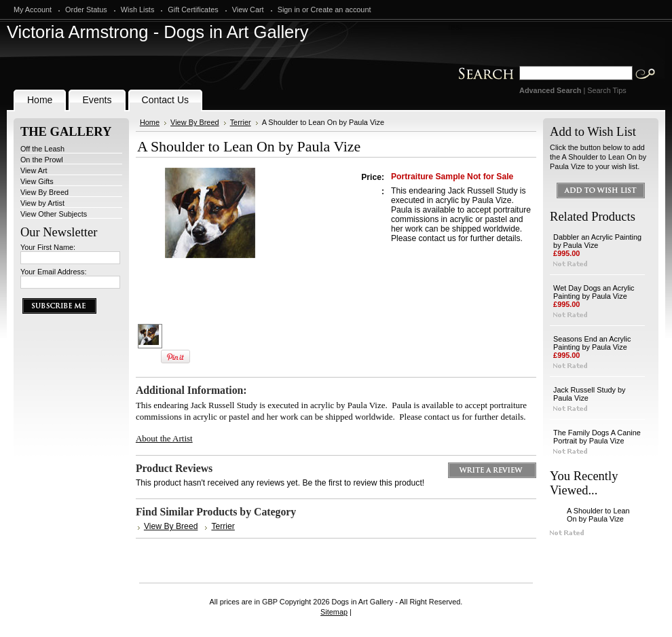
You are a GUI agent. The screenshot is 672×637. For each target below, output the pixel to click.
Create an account (341, 10)
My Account (33, 10)
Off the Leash (42, 149)
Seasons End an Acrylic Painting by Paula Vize (592, 343)
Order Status (86, 10)
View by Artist (42, 203)
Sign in (289, 10)
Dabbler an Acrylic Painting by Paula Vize (597, 241)
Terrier (241, 122)
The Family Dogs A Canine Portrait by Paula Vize (597, 437)
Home (150, 122)
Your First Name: (48, 247)
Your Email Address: (54, 272)
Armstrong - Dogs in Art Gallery (158, 32)
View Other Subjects (54, 214)
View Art (34, 170)
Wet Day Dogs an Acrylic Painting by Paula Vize (594, 292)
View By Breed (44, 192)
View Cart (248, 10)
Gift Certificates (193, 10)
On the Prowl (42, 160)
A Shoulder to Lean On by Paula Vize (598, 515)
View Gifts (37, 181)
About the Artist (164, 438)
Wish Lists (138, 10)
